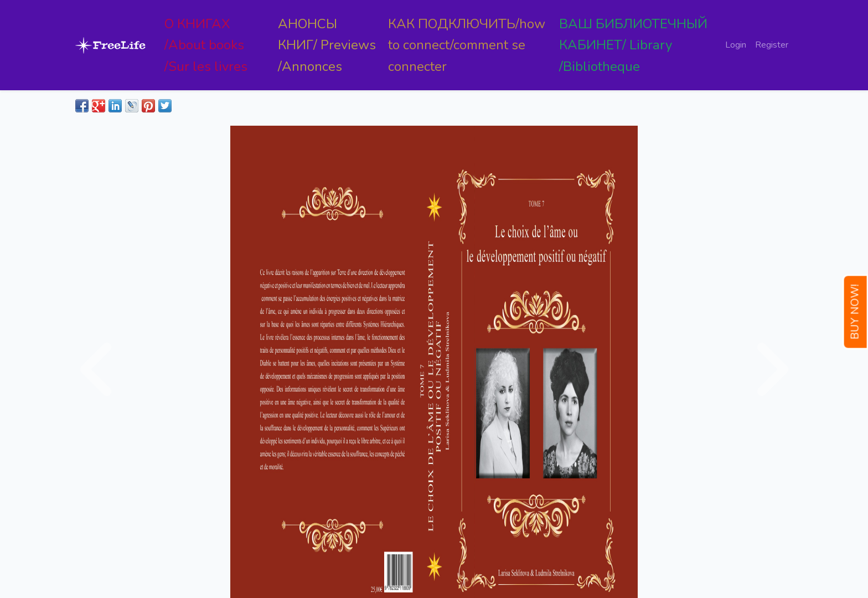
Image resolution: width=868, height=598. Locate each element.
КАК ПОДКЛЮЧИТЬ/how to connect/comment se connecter (467, 45)
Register (772, 45)
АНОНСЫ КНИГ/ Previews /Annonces (327, 45)
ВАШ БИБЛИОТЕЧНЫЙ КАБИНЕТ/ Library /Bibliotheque (633, 45)
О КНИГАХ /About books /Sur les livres (206, 45)
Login (736, 45)
